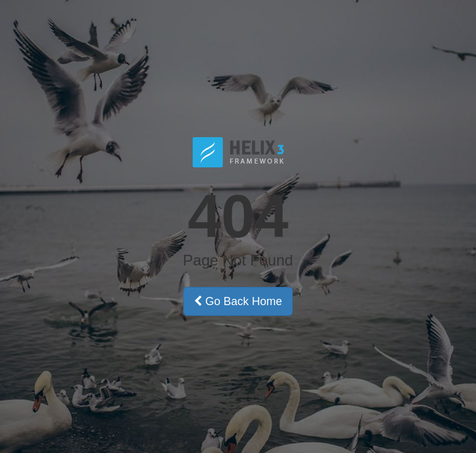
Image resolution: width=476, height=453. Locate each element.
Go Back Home (238, 301)
